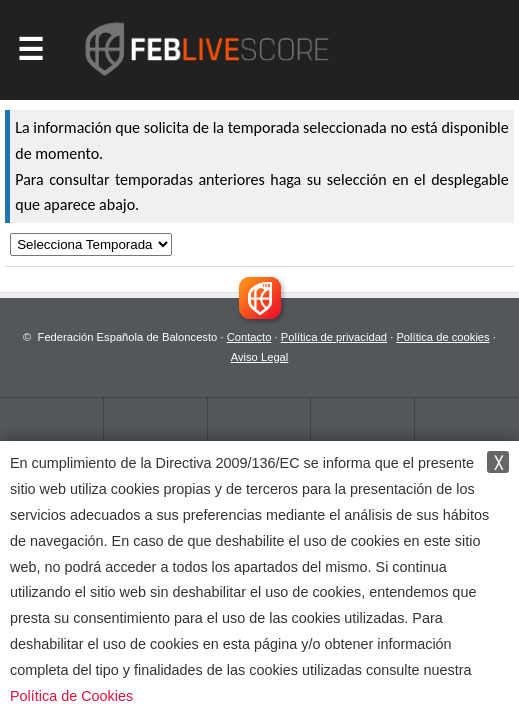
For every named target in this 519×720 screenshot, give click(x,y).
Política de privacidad (334, 337)
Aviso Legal (260, 357)
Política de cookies (442, 337)
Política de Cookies (71, 696)
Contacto (249, 337)
